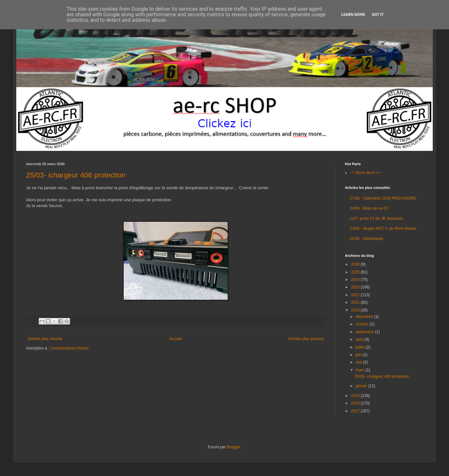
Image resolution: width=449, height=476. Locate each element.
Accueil (176, 339)
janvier (362, 386)
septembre (365, 332)
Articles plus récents (45, 339)
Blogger (233, 447)
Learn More (353, 15)
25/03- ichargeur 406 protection (76, 175)
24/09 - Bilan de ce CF (369, 208)
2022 (356, 295)
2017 (356, 411)
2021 (356, 302)
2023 (356, 287)
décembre (365, 317)
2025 (356, 272)
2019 (356, 396)
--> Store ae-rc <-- (365, 173)
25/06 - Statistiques (367, 239)
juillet (361, 347)
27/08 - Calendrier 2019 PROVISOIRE (383, 198)
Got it (378, 15)
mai (359, 362)
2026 (356, 264)
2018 (356, 403)
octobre (363, 324)
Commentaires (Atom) (69, 348)
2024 (356, 280)
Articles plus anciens (306, 339)
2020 (356, 310)
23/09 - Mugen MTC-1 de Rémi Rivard (383, 229)
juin (359, 355)
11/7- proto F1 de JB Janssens (376, 218)
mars (361, 370)
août (360, 339)
